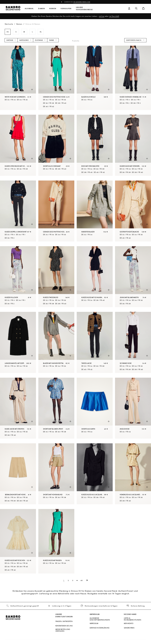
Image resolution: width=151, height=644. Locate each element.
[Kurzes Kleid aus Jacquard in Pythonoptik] (95, 474)
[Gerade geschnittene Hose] (56, 78)
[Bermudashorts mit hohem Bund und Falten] (18, 474)
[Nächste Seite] (87, 580)
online (102, 16)
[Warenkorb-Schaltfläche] (143, 9)
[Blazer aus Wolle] (95, 78)
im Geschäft (114, 16)
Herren (53, 9)
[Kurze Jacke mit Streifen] (18, 408)
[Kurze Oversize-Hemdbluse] (133, 78)
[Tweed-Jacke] (95, 342)
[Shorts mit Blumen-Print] (56, 408)
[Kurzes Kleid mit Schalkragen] (95, 277)
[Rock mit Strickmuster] (95, 145)
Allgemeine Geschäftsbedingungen (100, 619)
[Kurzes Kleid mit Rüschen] (18, 541)
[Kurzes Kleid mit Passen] (56, 541)
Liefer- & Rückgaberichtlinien (132, 619)
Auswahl (29, 9)
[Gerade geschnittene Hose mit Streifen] (56, 211)
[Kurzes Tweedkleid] (56, 277)
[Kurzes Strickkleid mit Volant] (18, 145)
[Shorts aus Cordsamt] (56, 145)
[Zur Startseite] (13, 9)
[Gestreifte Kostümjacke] (133, 211)
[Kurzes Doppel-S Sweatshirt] (18, 211)
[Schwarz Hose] (133, 342)
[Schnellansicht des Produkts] (32, 90)
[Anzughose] (133, 408)
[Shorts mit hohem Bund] (56, 474)
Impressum (94, 623)
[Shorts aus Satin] (95, 408)
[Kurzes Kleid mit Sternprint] (133, 145)
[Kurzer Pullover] (18, 277)
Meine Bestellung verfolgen (63, 630)
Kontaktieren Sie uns (64, 626)
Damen (42, 9)
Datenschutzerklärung (100, 628)
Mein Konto (129, 623)
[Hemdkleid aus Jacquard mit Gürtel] (133, 474)
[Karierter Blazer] (95, 211)
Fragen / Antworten (64, 621)
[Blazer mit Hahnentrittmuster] (56, 342)
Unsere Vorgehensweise (84, 9)
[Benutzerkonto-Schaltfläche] (129, 9)
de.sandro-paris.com (82, 2)
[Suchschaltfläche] (136, 9)
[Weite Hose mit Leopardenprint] (18, 78)
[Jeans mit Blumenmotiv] (133, 277)
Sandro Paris (129, 628)
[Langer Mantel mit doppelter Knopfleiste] (18, 342)
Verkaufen (66, 9)
